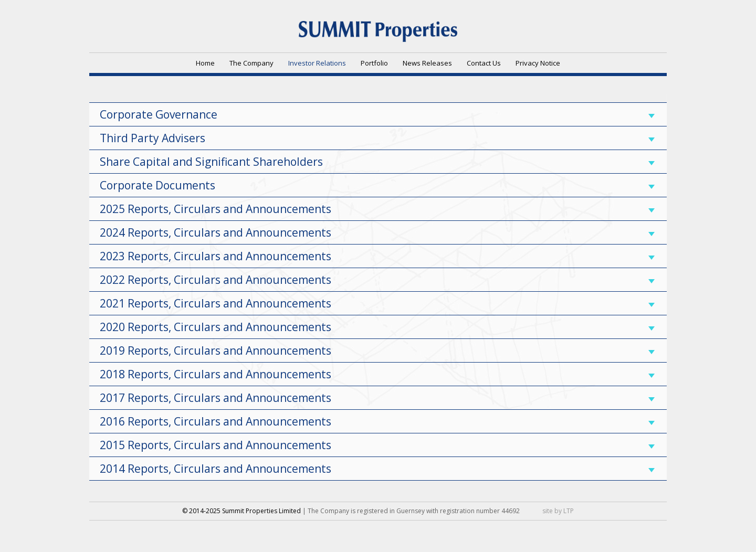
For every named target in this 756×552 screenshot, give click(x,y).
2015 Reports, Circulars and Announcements (377, 445)
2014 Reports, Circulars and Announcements (377, 469)
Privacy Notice (538, 63)
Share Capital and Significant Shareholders (377, 162)
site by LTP (558, 511)
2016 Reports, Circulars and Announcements (377, 421)
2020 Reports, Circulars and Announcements (377, 327)
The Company (251, 63)
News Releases (427, 63)
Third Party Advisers (377, 138)
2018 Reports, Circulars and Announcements (377, 374)
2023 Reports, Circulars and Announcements (377, 256)
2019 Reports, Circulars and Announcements (377, 351)
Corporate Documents (377, 185)
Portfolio (374, 63)
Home (205, 63)
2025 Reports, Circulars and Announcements (377, 209)
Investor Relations (317, 63)
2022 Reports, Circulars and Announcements (377, 280)
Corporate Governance (377, 114)
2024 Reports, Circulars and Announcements (377, 232)
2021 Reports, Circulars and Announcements (377, 303)
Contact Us (484, 63)
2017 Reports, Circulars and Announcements (377, 398)
